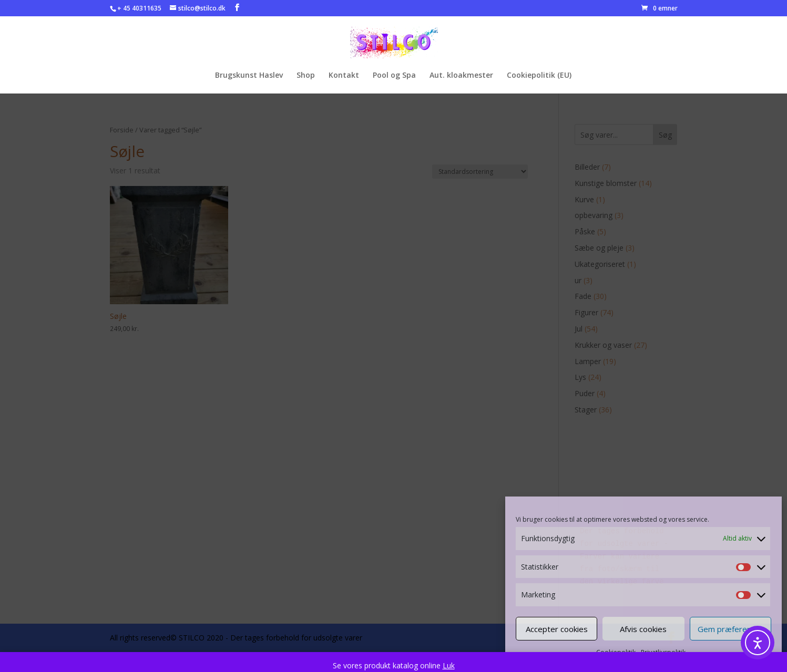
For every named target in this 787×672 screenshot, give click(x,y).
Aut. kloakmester (461, 76)
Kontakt (344, 76)
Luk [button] (449, 665)
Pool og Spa (394, 76)
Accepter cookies (557, 629)
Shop (306, 76)
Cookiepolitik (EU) (539, 76)
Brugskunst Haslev (249, 76)
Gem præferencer (730, 629)
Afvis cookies (643, 629)
